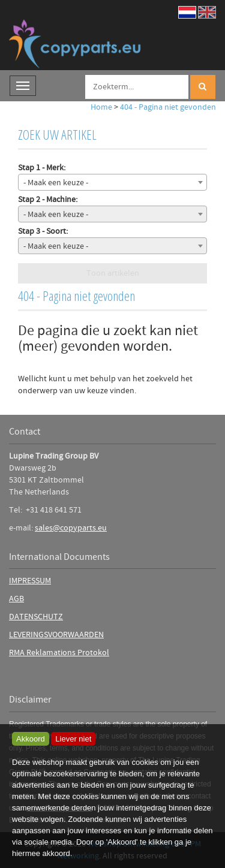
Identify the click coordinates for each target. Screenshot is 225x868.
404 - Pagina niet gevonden (168, 107)
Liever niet (73, 739)
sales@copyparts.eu (71, 528)
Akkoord (31, 739)
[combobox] (112, 182)
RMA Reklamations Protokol (59, 653)
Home (101, 107)
